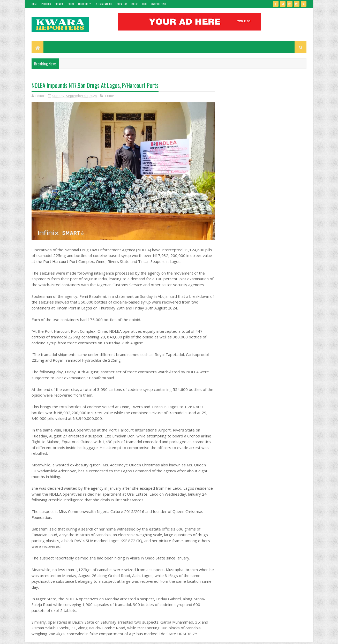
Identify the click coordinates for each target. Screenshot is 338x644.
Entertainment (103, 4)
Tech (145, 4)
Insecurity (84, 4)
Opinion (59, 4)
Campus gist (159, 4)
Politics (46, 4)
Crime (71, 4)
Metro (135, 4)
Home (35, 4)
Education (122, 4)
